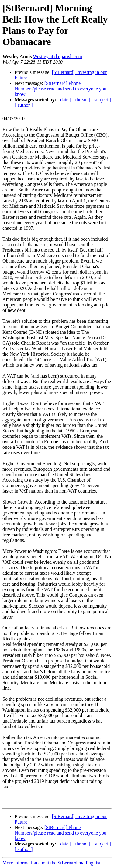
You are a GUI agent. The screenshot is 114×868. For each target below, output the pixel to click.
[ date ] (64, 100)
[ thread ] (81, 100)
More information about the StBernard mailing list (52, 863)
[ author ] (24, 105)
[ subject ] (101, 100)
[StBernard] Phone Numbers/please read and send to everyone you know (60, 89)
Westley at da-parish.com (57, 56)
